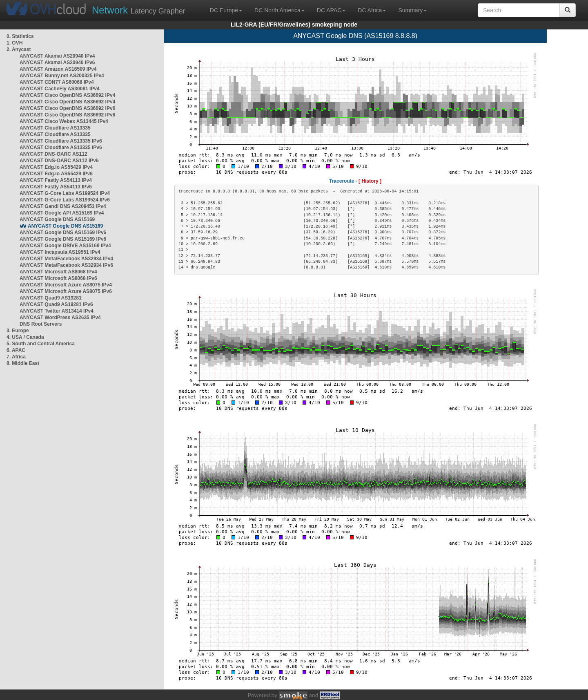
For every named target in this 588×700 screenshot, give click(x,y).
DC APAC (331, 10)
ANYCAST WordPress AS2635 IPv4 (60, 318)
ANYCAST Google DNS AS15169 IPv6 (63, 233)
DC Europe (226, 10)
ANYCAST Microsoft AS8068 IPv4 (58, 272)
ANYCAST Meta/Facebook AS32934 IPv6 (66, 265)
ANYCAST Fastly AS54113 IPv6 (56, 187)
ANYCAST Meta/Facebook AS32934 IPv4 (66, 259)
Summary (412, 10)
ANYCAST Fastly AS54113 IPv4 (56, 180)
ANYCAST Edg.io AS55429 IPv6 (56, 174)
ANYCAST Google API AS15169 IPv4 (62, 213)
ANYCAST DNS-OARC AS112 (53, 154)
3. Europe (18, 331)
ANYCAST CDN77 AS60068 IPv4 (57, 82)
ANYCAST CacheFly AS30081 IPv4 (60, 89)
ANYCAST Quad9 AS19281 (51, 298)
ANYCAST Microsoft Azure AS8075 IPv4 (66, 285)
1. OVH (14, 43)
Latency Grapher (139, 10)
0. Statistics (20, 36)
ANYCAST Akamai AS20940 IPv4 (57, 56)
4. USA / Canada (25, 337)
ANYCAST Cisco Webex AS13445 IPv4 (64, 121)
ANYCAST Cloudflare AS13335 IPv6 (61, 141)
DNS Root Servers (41, 324)
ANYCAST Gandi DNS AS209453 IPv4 (63, 206)
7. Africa (16, 357)
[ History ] (370, 181)
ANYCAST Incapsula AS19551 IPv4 (60, 252)
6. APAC (16, 350)
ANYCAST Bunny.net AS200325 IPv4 (62, 76)
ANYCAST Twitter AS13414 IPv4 (57, 311)
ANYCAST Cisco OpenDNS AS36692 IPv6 (67, 108)
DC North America (280, 10)
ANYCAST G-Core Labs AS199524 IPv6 (65, 200)
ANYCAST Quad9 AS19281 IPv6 (56, 304)
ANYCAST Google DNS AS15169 (57, 219)
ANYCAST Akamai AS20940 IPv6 (57, 63)
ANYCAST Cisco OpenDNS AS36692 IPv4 (67, 95)
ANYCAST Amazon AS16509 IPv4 (58, 69)
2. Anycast (19, 49)
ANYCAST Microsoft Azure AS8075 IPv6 (66, 291)
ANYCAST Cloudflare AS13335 (55, 128)
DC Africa (372, 10)
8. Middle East (23, 363)
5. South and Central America (41, 344)
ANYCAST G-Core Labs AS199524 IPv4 (65, 193)
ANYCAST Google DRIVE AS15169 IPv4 (65, 246)
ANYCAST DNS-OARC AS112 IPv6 (59, 161)
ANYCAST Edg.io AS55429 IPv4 (56, 167)
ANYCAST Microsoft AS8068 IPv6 (58, 278)
